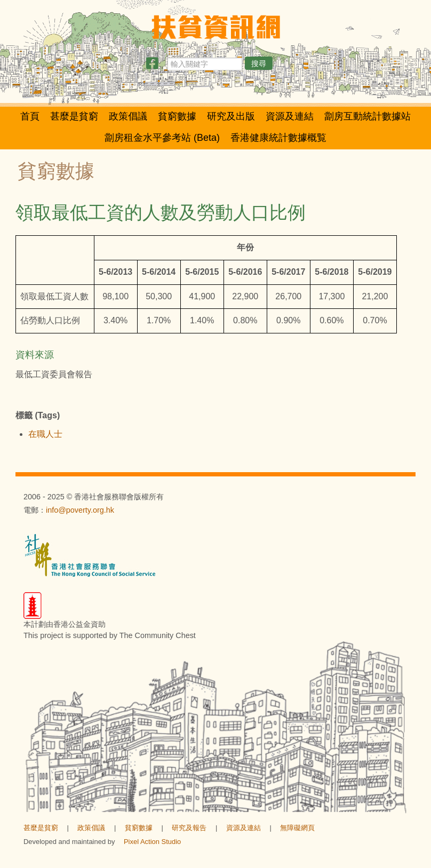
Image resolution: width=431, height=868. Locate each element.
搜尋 (259, 63)
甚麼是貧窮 (74, 116)
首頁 (30, 116)
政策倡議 (128, 116)
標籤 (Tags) (38, 415)
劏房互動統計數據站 (368, 116)
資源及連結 (290, 116)
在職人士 (45, 434)
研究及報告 (189, 828)
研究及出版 (231, 116)
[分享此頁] (152, 65)
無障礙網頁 (297, 828)
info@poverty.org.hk (80, 510)
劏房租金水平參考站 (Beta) (162, 138)
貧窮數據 (177, 116)
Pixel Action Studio (152, 842)
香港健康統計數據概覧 (278, 138)
